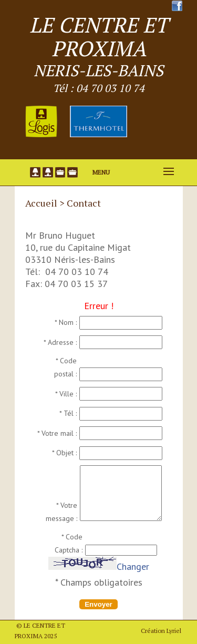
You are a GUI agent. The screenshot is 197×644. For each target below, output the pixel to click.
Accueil (41, 203)
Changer (133, 566)
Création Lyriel (161, 631)
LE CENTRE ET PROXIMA (99, 36)
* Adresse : (60, 342)
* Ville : (66, 394)
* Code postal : (65, 367)
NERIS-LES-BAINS (98, 70)
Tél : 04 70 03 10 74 (99, 88)
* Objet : (64, 453)
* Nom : (66, 322)
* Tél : (68, 413)
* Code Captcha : (69, 543)
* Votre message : (61, 512)
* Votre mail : (57, 433)
